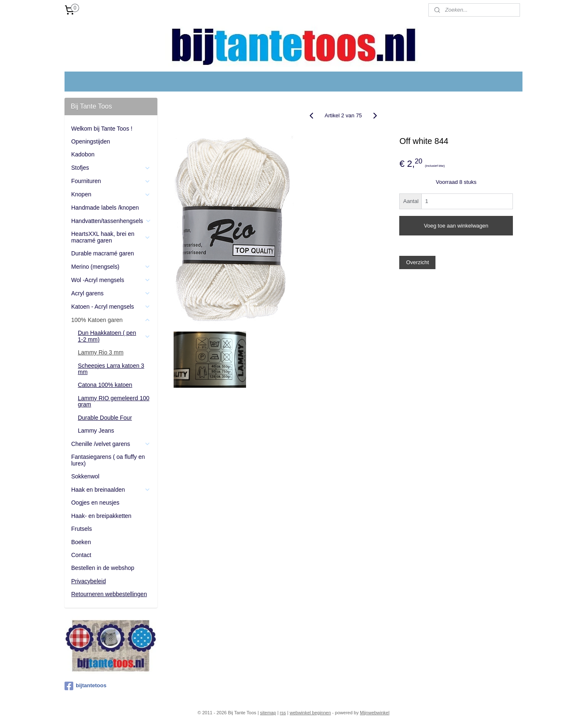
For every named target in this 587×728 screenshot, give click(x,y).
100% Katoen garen (111, 320)
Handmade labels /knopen (105, 208)
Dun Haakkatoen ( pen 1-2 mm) (114, 336)
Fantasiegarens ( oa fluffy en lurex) (108, 460)
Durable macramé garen (103, 253)
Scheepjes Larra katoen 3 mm (111, 369)
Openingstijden (91, 141)
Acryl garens (111, 293)
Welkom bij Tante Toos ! (102, 129)
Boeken (81, 542)
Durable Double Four (105, 418)
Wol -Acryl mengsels (111, 280)
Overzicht (418, 262)
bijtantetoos (86, 686)
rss (283, 713)
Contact (81, 555)
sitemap (268, 713)
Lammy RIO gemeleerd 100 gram (114, 401)
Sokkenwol (85, 476)
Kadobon (83, 154)
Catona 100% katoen (105, 385)
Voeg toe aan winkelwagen (456, 226)
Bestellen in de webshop (103, 568)
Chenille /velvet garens (111, 444)
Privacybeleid (88, 581)
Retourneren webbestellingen (109, 594)
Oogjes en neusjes (95, 503)
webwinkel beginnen (310, 713)
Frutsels (82, 529)
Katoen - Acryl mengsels (111, 307)
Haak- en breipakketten (101, 516)
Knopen (111, 194)
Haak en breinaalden (111, 490)
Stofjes (111, 168)
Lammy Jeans (96, 431)
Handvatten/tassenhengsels (111, 221)
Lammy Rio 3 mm (101, 352)
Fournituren (111, 181)
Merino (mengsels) (111, 267)
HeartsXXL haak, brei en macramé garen (111, 237)
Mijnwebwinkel (375, 713)
